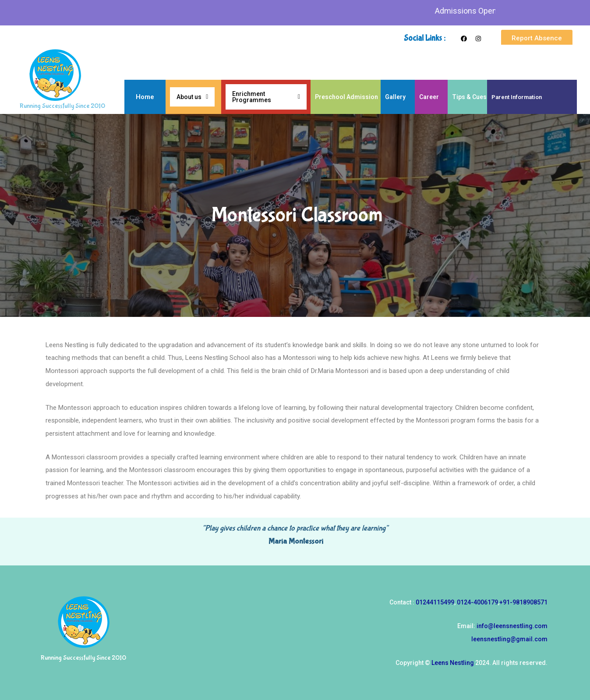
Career (429, 97)
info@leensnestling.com (512, 626)
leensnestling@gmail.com (509, 639)
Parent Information (517, 97)
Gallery (395, 97)
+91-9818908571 (523, 602)
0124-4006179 (477, 602)
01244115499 (435, 602)
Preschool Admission (346, 97)
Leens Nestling (453, 663)
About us (193, 97)
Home (145, 97)
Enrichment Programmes (266, 97)
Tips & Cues (469, 97)
